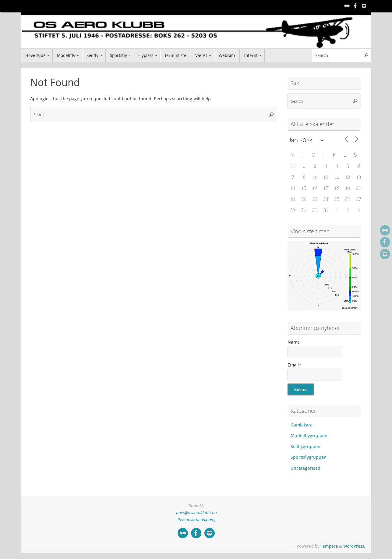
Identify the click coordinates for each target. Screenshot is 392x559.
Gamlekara (302, 425)
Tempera (329, 546)
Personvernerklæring (196, 520)
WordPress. (354, 546)
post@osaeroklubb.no (196, 513)
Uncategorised (305, 468)
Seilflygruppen (305, 446)
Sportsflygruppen (309, 457)
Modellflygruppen (309, 435)
